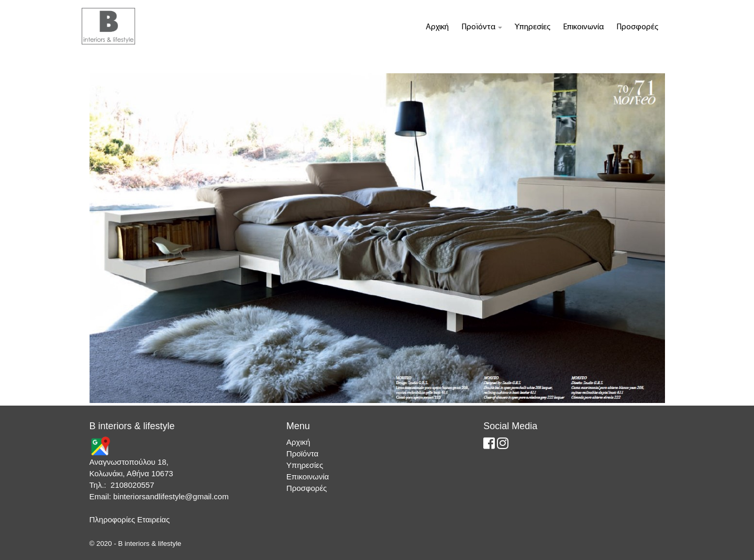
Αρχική (437, 27)
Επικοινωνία (583, 27)
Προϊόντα (482, 27)
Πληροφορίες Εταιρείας (130, 519)
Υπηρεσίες (533, 27)
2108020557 (132, 485)
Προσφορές (637, 27)
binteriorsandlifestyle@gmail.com (171, 496)
